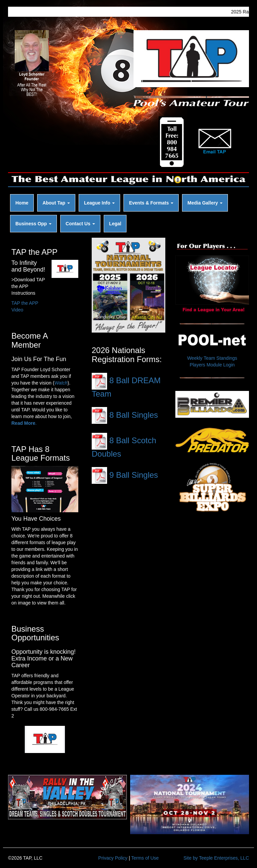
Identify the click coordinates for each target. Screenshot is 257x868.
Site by (191, 858)
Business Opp (33, 224)
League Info (99, 203)
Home (22, 203)
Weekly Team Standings (212, 358)
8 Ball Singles (125, 415)
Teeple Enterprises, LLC (224, 858)
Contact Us (80, 224)
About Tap (56, 203)
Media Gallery (205, 203)
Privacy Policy (113, 858)
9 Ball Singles (125, 475)
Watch (61, 383)
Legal (115, 224)
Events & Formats (151, 203)
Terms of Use (145, 858)
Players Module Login (212, 365)
